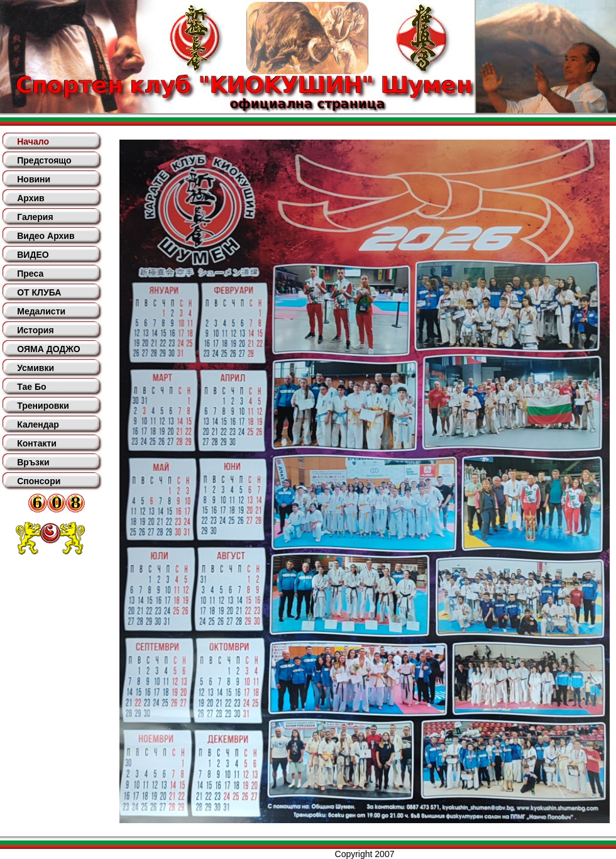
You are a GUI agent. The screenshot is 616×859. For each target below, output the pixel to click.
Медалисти (41, 311)
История (35, 330)
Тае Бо (31, 387)
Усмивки (36, 368)
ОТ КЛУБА (39, 292)
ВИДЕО (33, 255)
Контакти (37, 443)
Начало (33, 141)
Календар (38, 424)
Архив (30, 198)
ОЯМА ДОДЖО (48, 349)
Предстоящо (44, 160)
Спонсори (39, 481)
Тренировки (43, 406)
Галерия (35, 217)
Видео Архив (46, 236)
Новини (34, 179)
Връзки (33, 462)
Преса (30, 274)
